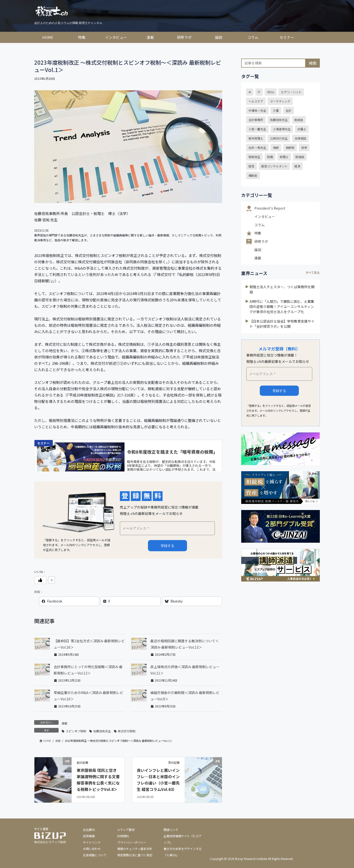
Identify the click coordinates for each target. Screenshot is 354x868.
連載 (64, 723)
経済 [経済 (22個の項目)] (297, 166)
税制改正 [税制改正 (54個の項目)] (254, 157)
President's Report (270, 208)
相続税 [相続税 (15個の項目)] (290, 148)
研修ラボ (261, 241)
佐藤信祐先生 (102, 731)
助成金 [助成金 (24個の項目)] (299, 120)
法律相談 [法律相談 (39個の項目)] (300, 138)
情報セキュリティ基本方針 (135, 849)
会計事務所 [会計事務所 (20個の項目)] (256, 120)
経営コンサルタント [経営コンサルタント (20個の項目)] (274, 166)
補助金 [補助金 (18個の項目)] (253, 175)
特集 (258, 233)
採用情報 (89, 836)
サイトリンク (92, 842)
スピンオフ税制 (76, 731)
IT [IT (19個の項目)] (259, 92)
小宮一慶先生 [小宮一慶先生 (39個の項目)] (257, 129)
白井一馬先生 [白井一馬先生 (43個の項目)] (257, 148)
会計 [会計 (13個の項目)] (289, 110)
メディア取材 (126, 830)
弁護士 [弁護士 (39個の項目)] (302, 129)
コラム (260, 225)
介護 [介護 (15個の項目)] (276, 110)
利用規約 (123, 836)
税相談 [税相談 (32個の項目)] (300, 157)
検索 (313, 63)
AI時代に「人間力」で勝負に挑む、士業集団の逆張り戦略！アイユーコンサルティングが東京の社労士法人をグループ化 (282, 306)
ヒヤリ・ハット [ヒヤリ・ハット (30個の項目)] (291, 92)
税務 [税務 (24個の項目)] (270, 157)
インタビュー (265, 216)
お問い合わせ (92, 849)
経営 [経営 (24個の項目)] (251, 166)
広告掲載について (95, 855)
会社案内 (89, 830)
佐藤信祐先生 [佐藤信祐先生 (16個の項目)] (279, 120)
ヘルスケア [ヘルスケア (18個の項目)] (256, 101)
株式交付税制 (127, 731)
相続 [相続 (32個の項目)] (276, 148)
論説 (258, 250)
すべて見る (313, 272)
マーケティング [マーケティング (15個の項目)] (280, 101)
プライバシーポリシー (132, 842)
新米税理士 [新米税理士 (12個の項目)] (256, 138)
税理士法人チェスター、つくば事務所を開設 (282, 289)
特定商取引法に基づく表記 (135, 855)
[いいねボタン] (40, 580)
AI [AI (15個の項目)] (250, 92)
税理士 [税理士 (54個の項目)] (284, 157)
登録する (279, 391)
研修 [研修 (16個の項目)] (304, 148)
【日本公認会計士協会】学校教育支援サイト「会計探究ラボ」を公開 (282, 324)
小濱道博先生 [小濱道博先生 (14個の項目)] (282, 129)
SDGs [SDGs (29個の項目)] (271, 92)
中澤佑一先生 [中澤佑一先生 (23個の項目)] (257, 110)
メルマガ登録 (167, 546)
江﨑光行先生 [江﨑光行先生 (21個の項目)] (279, 138)
